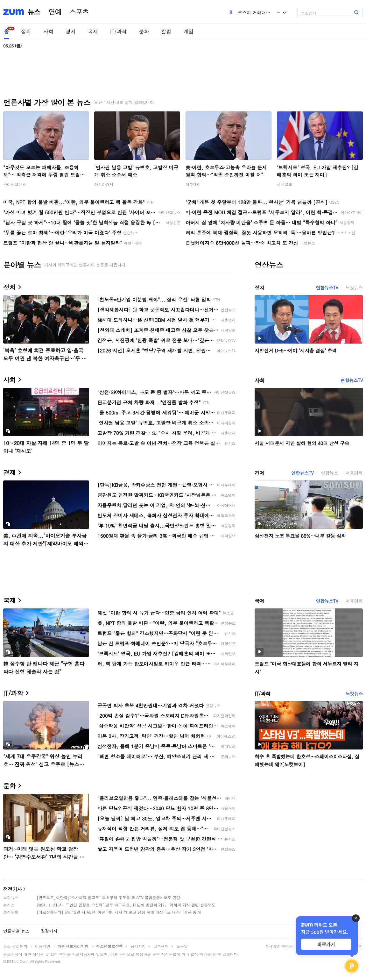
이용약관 (43, 946)
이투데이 (193, 184)
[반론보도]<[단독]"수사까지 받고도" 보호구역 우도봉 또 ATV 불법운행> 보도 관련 (108, 897)
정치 (26, 31)
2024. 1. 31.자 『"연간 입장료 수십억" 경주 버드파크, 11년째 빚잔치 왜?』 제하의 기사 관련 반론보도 (126, 905)
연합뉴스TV (327, 288)
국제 (93, 31)
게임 (188, 31)
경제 (71, 31)
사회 (48, 31)
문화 (144, 31)
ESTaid (13, 961)
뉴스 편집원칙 (15, 946)
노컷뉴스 (354, 288)
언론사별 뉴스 (16, 931)
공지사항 (138, 946)
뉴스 (34, 12)
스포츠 (79, 12)
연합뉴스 (329, 473)
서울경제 (354, 473)
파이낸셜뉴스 (15, 184)
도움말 (182, 946)
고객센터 (161, 946)
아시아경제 (104, 184)
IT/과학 (118, 31)
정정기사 (12, 889)
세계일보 (285, 184)
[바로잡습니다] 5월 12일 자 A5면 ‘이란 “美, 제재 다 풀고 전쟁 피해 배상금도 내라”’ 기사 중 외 (119, 912)
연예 (55, 12)
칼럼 (166, 31)
